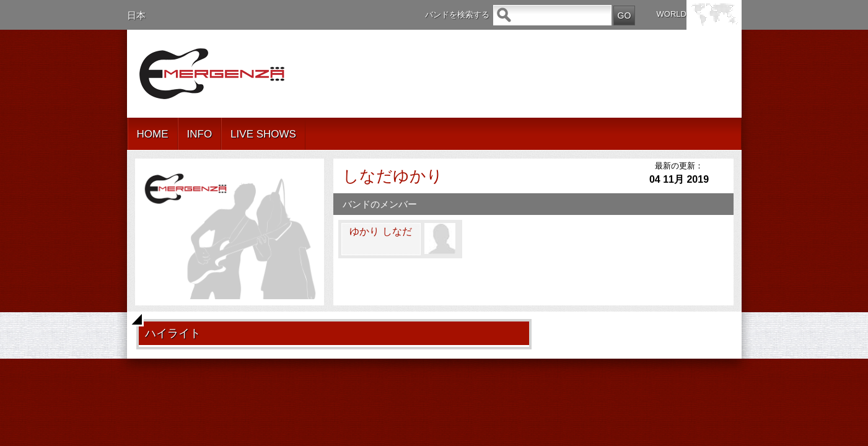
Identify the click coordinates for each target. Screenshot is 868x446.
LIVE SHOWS (263, 134)
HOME (153, 134)
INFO (200, 134)
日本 (136, 15)
